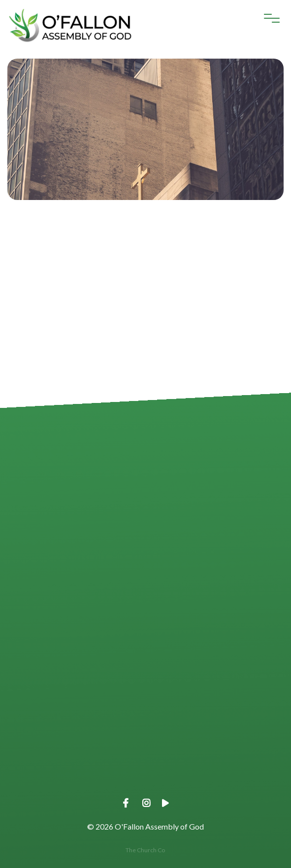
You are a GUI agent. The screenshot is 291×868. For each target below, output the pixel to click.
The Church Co (145, 850)
